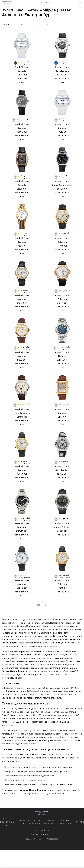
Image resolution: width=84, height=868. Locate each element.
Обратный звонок (32, 853)
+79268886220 (46, 3)
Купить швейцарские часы (8, 836)
